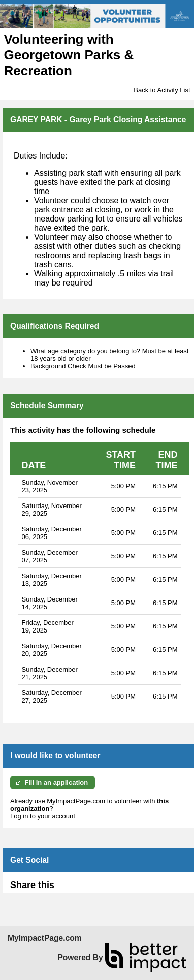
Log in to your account (43, 816)
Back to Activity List (162, 90)
